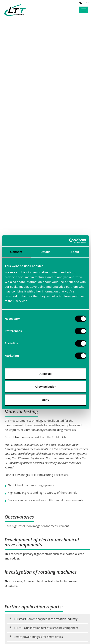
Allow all (46, 374)
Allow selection (45, 387)
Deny (46, 400)
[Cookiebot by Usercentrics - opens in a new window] (69, 241)
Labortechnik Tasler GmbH (15, 10)
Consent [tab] (16, 252)
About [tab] (75, 252)
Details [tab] (45, 252)
